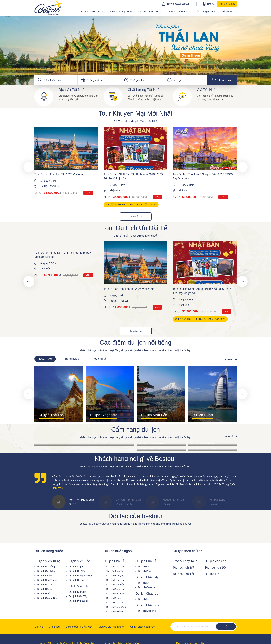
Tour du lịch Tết (183, 574)
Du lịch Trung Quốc (117, 607)
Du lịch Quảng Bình (48, 598)
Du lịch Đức (144, 567)
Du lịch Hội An (45, 589)
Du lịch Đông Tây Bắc (81, 576)
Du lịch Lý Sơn (45, 576)
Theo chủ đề (99, 359)
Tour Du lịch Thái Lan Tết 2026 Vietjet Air (60, 174)
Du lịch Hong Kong (116, 580)
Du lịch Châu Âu (147, 561)
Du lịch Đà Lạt (45, 585)
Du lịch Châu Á (114, 561)
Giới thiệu (54, 627)
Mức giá (178, 80)
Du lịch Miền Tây (78, 596)
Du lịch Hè (212, 574)
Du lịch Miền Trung (47, 561)
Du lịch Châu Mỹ (147, 577)
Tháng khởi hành (96, 80)
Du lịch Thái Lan (115, 567)
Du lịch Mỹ (144, 583)
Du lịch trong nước (121, 11)
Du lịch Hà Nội (77, 571)
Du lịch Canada (146, 587)
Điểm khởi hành (52, 80)
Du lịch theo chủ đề (150, 11)
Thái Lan (55, 186)
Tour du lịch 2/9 (183, 567)
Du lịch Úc (144, 599)
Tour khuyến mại (178, 11)
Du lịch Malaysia (115, 594)
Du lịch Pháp (145, 571)
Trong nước (72, 359)
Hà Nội (44, 186)
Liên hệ (39, 627)
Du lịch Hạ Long (78, 580)
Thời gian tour (138, 80)
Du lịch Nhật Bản (115, 585)
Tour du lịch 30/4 (216, 567)
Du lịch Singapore (116, 589)
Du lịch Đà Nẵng (46, 567)
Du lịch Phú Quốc (78, 601)
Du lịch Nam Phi (147, 611)
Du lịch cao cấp (215, 561)
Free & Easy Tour (185, 561)
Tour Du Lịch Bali (115, 571)
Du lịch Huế (43, 594)
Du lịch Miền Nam (79, 586)
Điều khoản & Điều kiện (79, 627)
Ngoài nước (45, 359)
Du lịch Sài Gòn (77, 592)
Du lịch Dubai (113, 598)
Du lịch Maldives (115, 612)
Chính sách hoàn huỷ (143, 627)
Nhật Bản (115, 190)
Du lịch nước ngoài (92, 11)
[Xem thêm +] (59, 488)
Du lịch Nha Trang (47, 580)
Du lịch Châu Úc (147, 594)
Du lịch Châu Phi (147, 605)
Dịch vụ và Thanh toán (111, 627)
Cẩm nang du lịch (205, 11)
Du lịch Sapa (76, 567)
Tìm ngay (222, 80)
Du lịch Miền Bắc (78, 561)
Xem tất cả (135, 217)
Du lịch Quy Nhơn (47, 571)
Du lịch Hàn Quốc (116, 576)
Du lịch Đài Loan (115, 603)
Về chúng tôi (229, 11)
